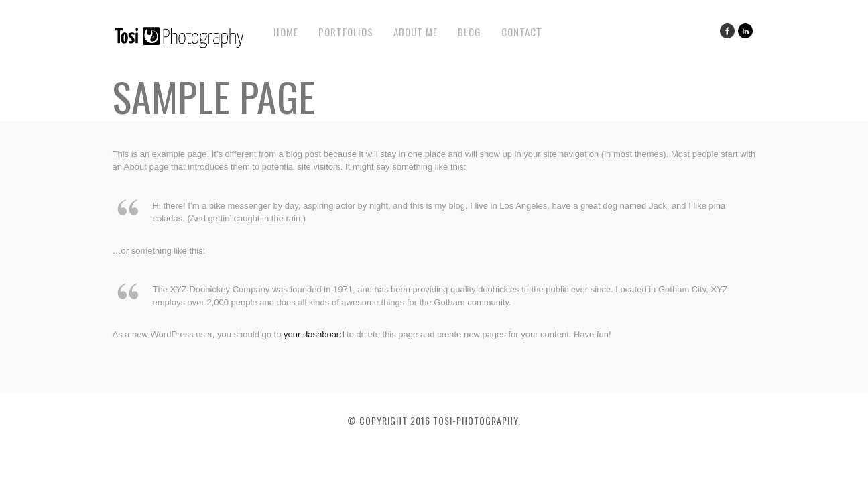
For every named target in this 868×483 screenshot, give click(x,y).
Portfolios (346, 32)
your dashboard (314, 334)
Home (286, 32)
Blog (470, 32)
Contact (522, 32)
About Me (416, 32)
